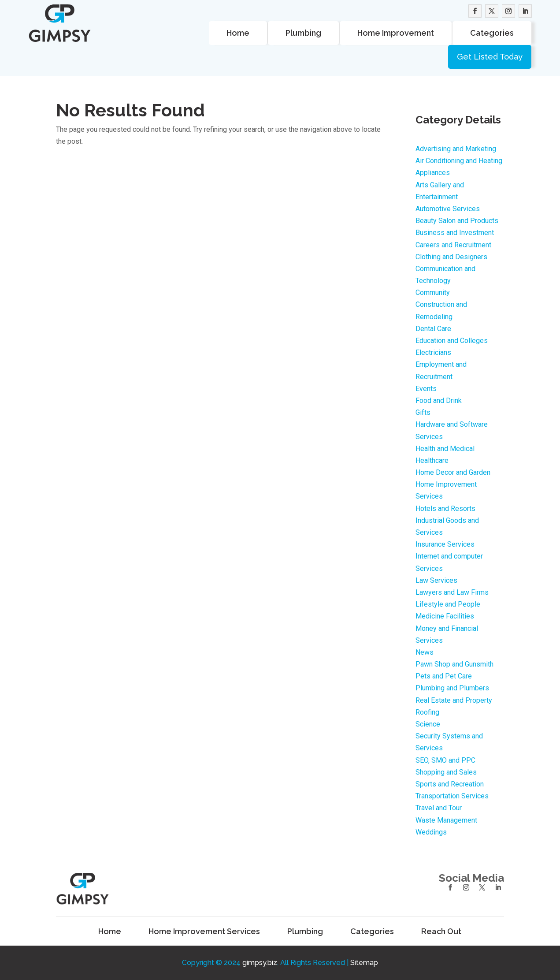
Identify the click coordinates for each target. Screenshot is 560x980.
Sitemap (364, 963)
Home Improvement (396, 33)
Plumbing (303, 33)
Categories (492, 33)
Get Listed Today (490, 57)
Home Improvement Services (204, 932)
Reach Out (441, 932)
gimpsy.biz (260, 963)
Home (238, 33)
